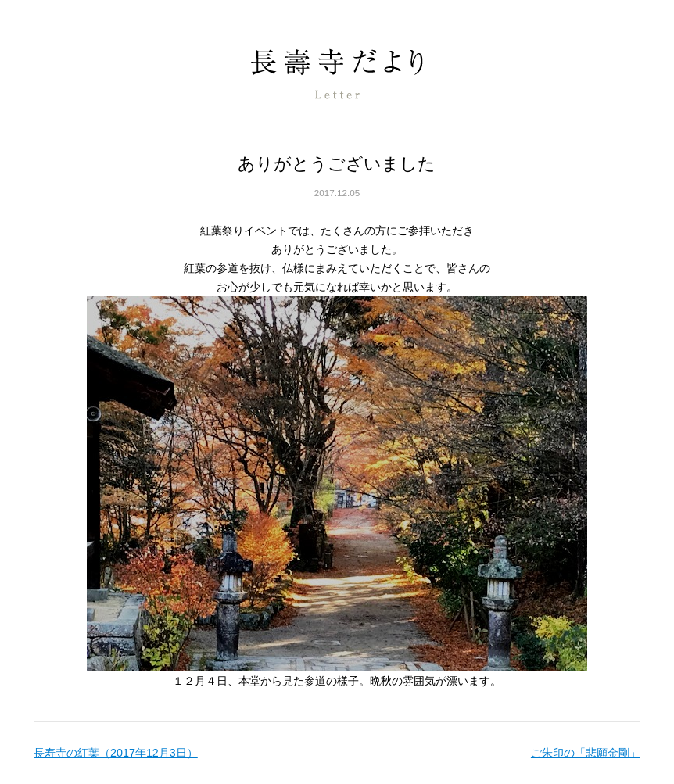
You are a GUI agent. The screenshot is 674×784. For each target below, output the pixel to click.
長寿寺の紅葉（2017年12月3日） (116, 753)
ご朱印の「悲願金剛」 (586, 753)
